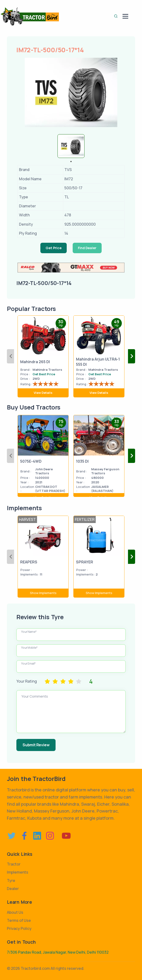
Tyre (11, 880)
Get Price (53, 248)
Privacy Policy (19, 928)
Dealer (13, 889)
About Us (15, 912)
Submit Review (36, 745)
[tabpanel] (71, 146)
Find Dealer (87, 248)
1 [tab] (71, 162)
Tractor (14, 864)
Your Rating (27, 681)
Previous (10, 356)
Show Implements (43, 593)
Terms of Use (19, 920)
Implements (18, 872)
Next (132, 356)
